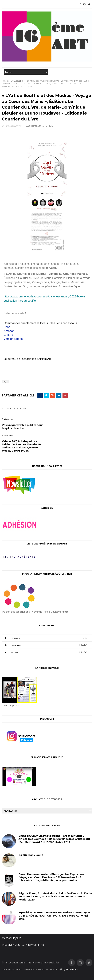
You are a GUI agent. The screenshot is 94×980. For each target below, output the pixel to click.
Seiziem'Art (72, 969)
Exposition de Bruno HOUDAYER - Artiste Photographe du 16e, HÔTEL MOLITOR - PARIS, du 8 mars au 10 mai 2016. (54, 916)
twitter (44, 652)
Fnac (7, 327)
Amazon (9, 331)
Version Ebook (13, 339)
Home (5, 81)
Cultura (8, 335)
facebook (44, 638)
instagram (44, 645)
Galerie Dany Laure (31, 855)
